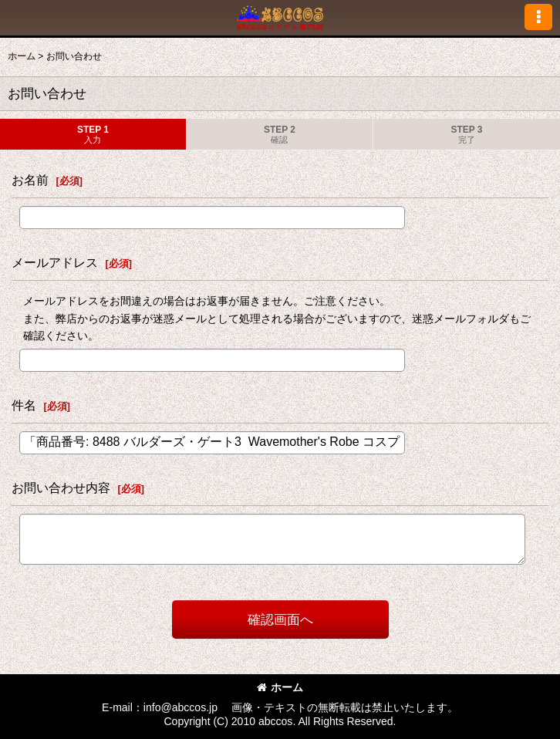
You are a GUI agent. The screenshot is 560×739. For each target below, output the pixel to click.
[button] (538, 17)
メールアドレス (55, 262)
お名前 (30, 180)
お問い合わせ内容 (61, 488)
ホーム (280, 687)
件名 (24, 405)
